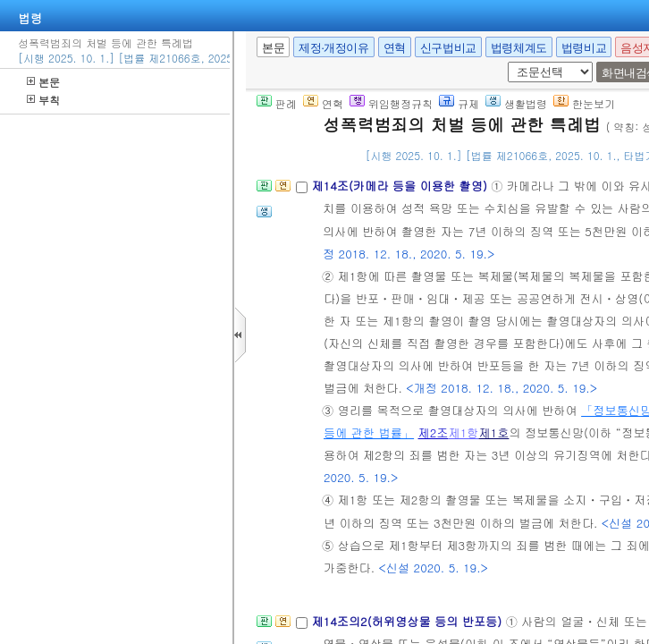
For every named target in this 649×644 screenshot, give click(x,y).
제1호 (493, 432)
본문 (43, 82)
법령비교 (584, 48)
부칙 (43, 100)
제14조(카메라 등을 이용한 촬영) (401, 186)
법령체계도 (519, 48)
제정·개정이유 (333, 48)
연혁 (395, 48)
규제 (459, 103)
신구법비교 (448, 48)
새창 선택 (505, 62)
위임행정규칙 (391, 103)
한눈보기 (584, 103)
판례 (277, 103)
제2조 (434, 432)
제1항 (463, 432)
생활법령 (516, 103)
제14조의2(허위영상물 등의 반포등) (408, 621)
